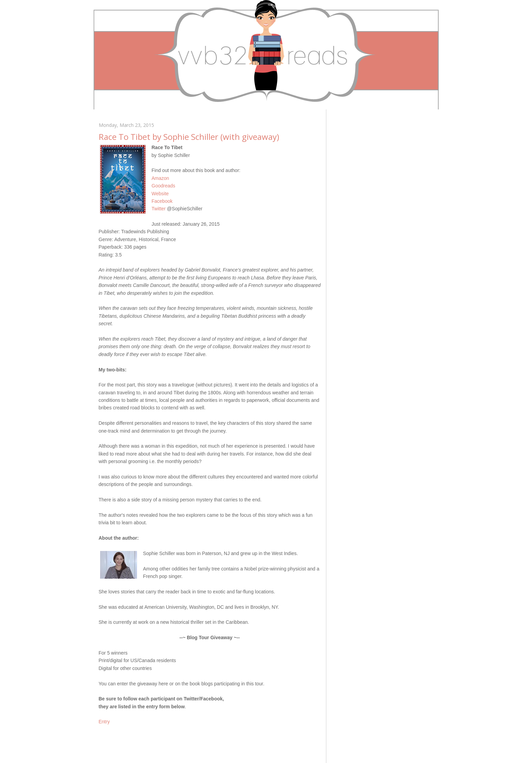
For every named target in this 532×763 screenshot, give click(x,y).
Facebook (162, 201)
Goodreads (163, 186)
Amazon (160, 178)
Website (160, 194)
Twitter (159, 209)
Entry (104, 722)
